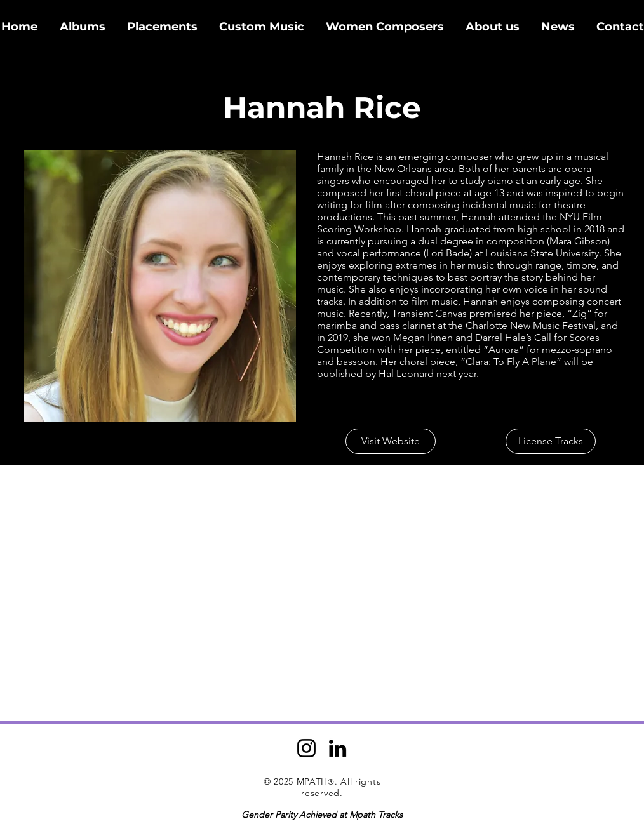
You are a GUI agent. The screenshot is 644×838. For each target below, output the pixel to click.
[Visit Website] (391, 441)
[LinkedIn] (338, 748)
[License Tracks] (551, 441)
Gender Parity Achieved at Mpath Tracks (322, 815)
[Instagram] (306, 748)
